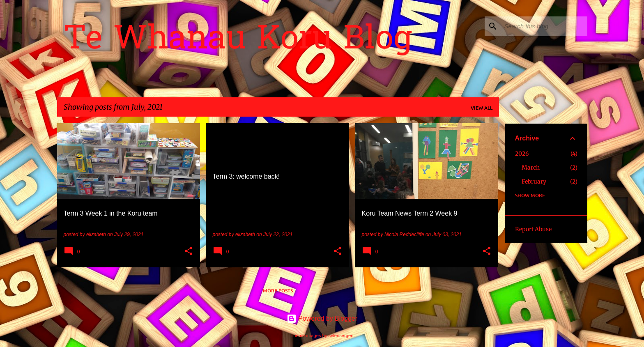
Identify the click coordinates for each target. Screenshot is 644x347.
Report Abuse (533, 229)
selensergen (341, 336)
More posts (278, 291)
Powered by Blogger (322, 318)
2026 (522, 154)
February (534, 182)
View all (482, 108)
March (531, 168)
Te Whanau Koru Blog (238, 40)
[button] (189, 252)
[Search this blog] (544, 26)
